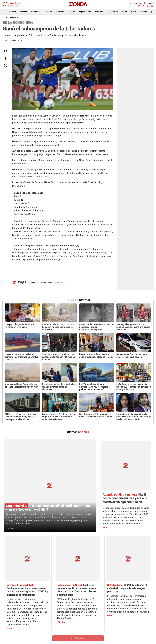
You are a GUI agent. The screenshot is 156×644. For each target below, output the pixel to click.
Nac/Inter (100, 12)
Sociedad (60, 12)
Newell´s (61, 283)
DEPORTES (15, 18)
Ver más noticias (78, 593)
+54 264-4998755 (95, 634)
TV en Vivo (149, 3)
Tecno (134, 12)
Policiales (48, 12)
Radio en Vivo (136, 3)
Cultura (72, 12)
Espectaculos (85, 12)
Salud (124, 12)
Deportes (114, 12)
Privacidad (84, 639)
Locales (13, 12)
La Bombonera (46, 283)
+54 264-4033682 (93, 631)
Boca (33, 283)
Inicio (5, 18)
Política (24, 12)
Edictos (144, 12)
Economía (35, 12)
